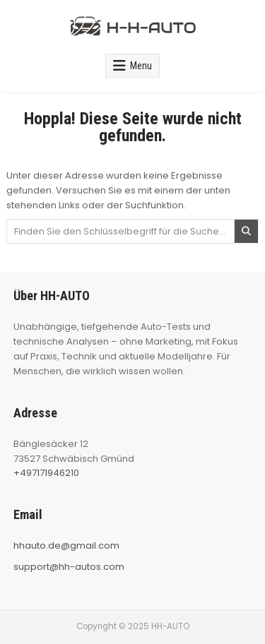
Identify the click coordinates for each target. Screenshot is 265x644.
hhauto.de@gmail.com (66, 545)
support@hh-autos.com (69, 567)
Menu (141, 66)
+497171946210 (46, 473)
